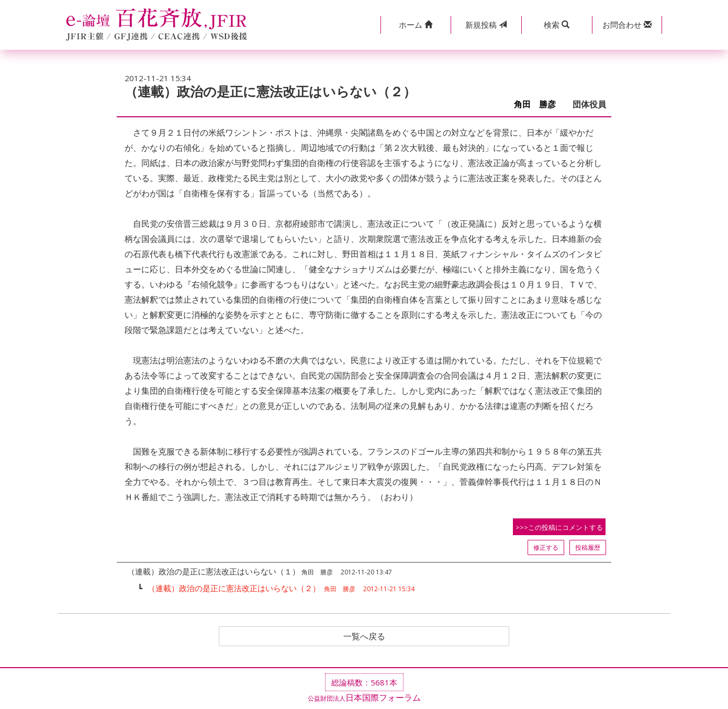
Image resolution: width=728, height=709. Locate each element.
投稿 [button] (486, 25)
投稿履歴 (588, 547)
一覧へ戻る (364, 636)
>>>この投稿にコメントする (559, 527)
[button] (416, 25)
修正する (546, 547)
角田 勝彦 (539, 104)
